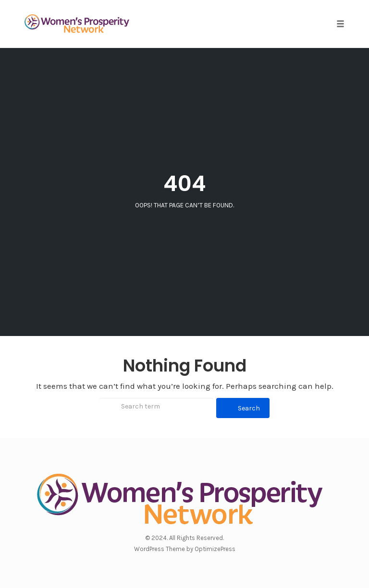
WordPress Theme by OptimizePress (185, 549)
